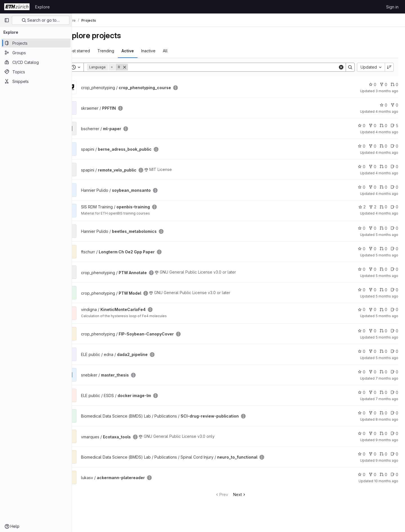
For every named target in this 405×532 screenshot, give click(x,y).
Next (248, 494)
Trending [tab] (121, 51)
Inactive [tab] (164, 51)
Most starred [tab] (94, 51)
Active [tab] (143, 51)
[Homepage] (17, 7)
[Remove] (140, 67)
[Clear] (341, 67)
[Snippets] (36, 81)
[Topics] (36, 72)
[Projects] (36, 43)
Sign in (392, 7)
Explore (42, 7)
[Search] (241, 67)
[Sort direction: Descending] (389, 67)
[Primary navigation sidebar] (7, 20)
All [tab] (181, 51)
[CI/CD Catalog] (36, 62)
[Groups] (36, 53)
